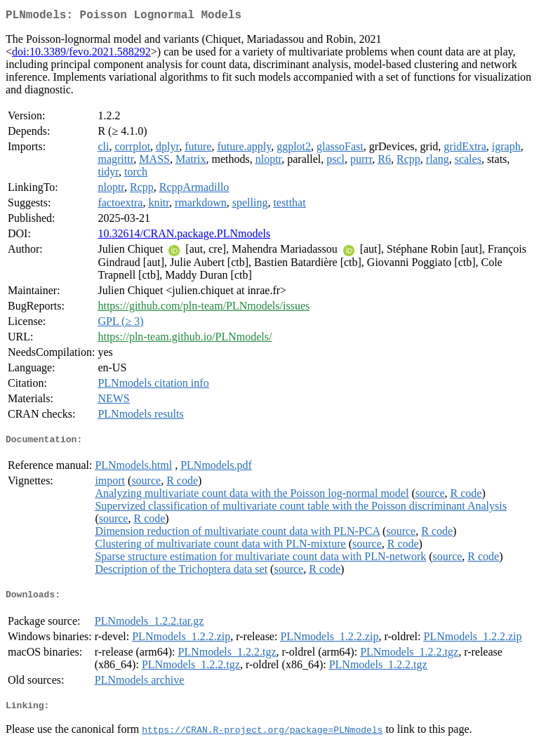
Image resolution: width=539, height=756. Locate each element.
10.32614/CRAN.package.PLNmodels (184, 236)
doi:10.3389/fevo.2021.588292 (81, 54)
